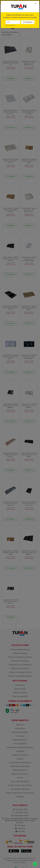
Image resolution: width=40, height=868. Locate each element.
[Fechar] (35, 4)
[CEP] (13, 22)
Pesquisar (28, 22)
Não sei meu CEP (10, 25)
